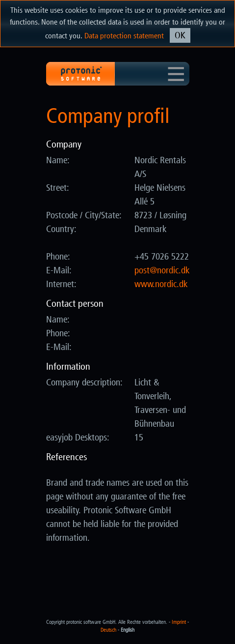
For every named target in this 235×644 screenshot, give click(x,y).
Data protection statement (124, 36)
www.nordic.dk (161, 284)
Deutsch (108, 630)
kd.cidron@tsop (162, 270)
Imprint (179, 622)
